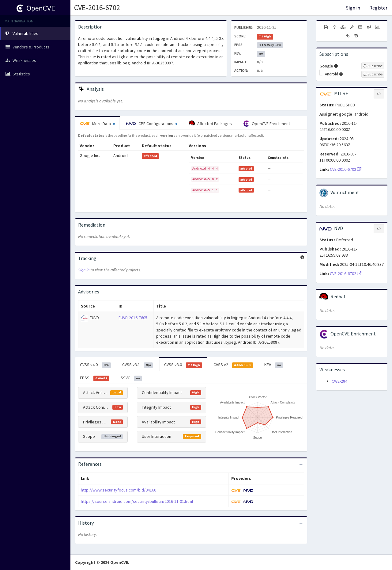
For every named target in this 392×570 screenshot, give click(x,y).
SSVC (131, 378)
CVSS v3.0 (183, 365)
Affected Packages (210, 124)
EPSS (95, 378)
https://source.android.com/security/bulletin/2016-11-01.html (137, 501)
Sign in (353, 8)
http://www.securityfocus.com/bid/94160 (119, 490)
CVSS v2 (233, 365)
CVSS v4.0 (95, 365)
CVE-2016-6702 (97, 8)
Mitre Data (97, 124)
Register (378, 8)
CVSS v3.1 (138, 365)
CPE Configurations (152, 124)
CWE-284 (339, 381)
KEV (274, 365)
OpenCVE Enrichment (267, 124)
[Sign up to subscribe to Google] (373, 66)
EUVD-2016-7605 (133, 318)
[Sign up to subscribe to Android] (373, 74)
